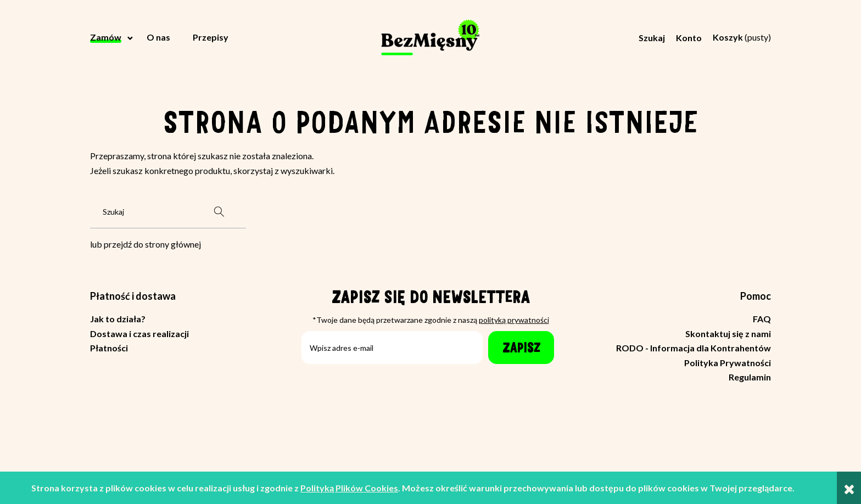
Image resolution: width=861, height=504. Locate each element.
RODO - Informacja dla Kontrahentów (694, 348)
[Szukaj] (219, 212)
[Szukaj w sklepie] (143, 212)
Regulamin (750, 377)
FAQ (762, 319)
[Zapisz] (521, 348)
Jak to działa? (118, 319)
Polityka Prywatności (728, 363)
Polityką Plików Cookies (349, 488)
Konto (689, 38)
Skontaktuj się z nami (728, 334)
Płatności (109, 348)
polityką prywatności (514, 320)
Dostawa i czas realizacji (139, 334)
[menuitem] (113, 37)
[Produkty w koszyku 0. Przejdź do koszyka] (742, 37)
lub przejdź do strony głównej (146, 244)
